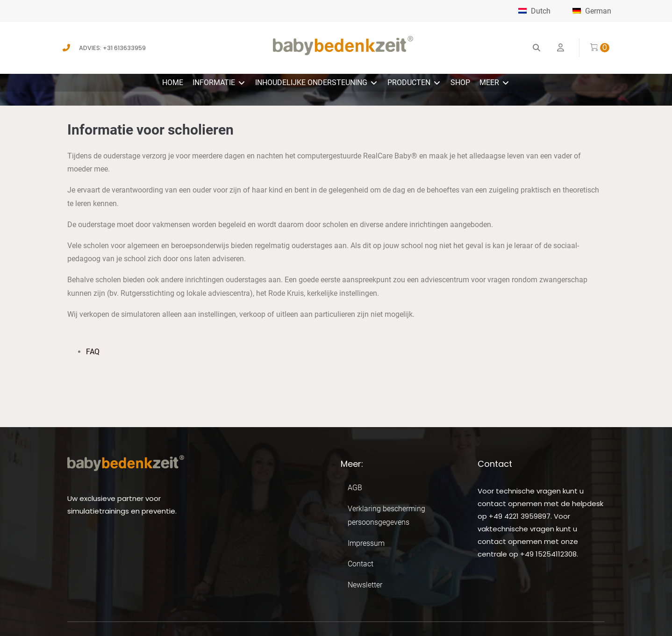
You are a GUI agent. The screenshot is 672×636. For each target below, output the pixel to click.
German (592, 11)
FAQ (93, 352)
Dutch (534, 11)
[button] (219, 83)
